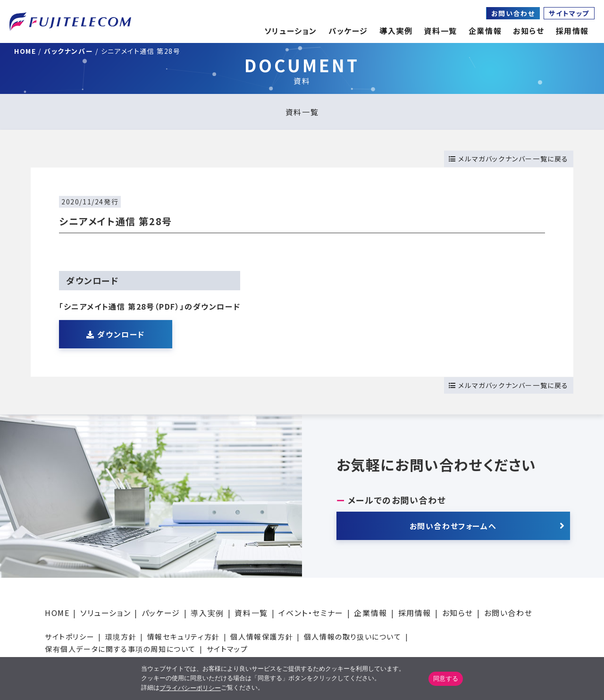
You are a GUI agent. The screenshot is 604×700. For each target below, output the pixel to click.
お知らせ (528, 31)
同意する (446, 679)
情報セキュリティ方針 (184, 637)
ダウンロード (116, 334)
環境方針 (121, 637)
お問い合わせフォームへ (453, 526)
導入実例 (207, 613)
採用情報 (415, 613)
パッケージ (161, 613)
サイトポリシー (70, 637)
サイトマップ (569, 13)
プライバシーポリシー (190, 688)
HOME (57, 613)
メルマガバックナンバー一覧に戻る (509, 159)
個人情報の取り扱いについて (353, 637)
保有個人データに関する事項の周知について (120, 649)
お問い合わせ (513, 13)
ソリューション (105, 613)
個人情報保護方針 (262, 637)
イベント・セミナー (311, 613)
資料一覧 (302, 112)
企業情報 (485, 31)
